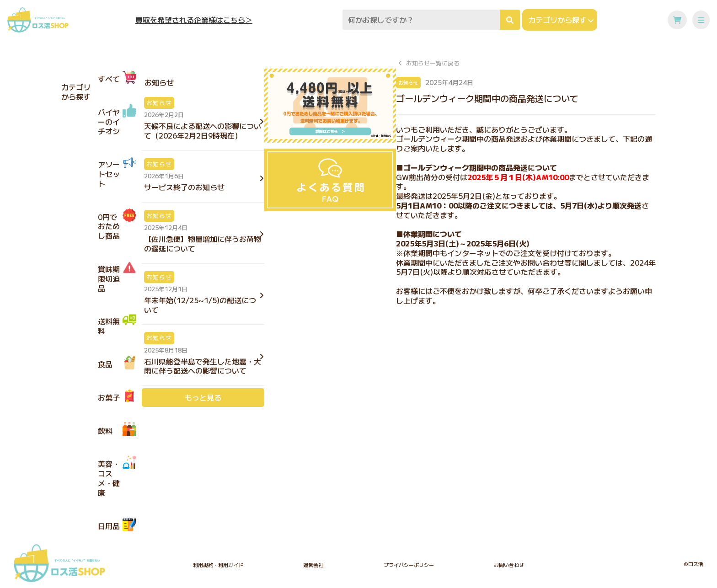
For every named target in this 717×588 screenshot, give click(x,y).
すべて (117, 77)
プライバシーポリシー (409, 565)
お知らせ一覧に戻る (433, 63)
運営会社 (313, 565)
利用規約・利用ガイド (218, 565)
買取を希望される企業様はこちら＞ (194, 20)
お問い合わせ (509, 565)
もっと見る (203, 397)
